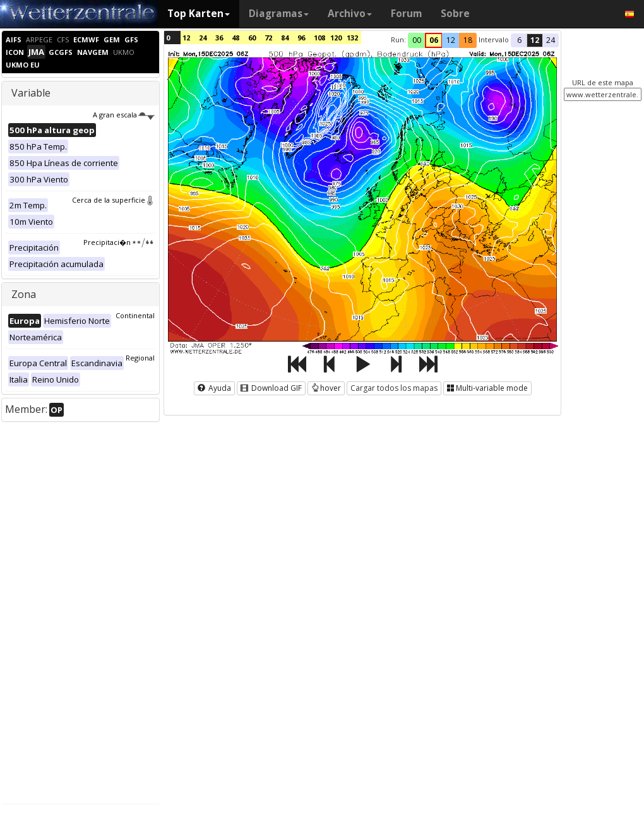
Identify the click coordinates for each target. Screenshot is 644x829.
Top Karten (199, 14)
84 (285, 38)
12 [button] (451, 40)
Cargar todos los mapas (394, 388)
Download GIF (271, 388)
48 (236, 38)
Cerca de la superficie (113, 200)
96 (301, 38)
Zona (24, 294)
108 (319, 38)
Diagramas (279, 14)
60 (252, 38)
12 (186, 38)
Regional (140, 358)
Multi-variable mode (487, 388)
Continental (135, 315)
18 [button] (468, 40)
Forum (406, 14)
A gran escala (124, 115)
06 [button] (434, 40)
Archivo (350, 14)
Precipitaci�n (119, 242)
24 (203, 38)
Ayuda (214, 388)
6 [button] (519, 40)
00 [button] (417, 40)
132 (352, 38)
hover (326, 388)
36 (219, 38)
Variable (31, 93)
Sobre (455, 14)
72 (268, 38)
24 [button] (551, 40)
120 (336, 38)
